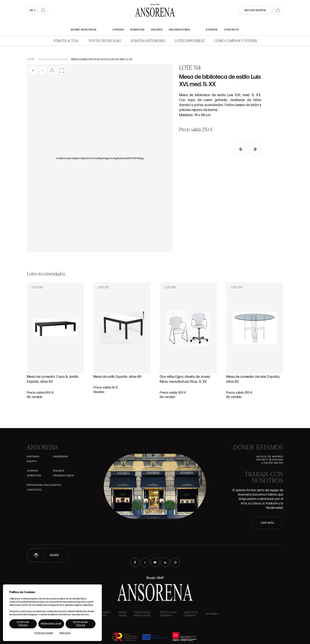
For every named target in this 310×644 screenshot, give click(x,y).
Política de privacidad (142, 614)
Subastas (137, 30)
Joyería (118, 30)
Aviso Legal (123, 614)
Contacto (232, 30)
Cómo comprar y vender (236, 40)
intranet (212, 614)
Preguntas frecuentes (44, 485)
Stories (212, 30)
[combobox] (32, 10)
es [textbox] (31, 10)
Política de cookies (169, 614)
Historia (33, 457)
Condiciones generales (101, 614)
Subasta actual (66, 40)
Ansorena (60, 457)
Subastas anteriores (148, 40)
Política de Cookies (44, 633)
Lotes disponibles (190, 40)
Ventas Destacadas (105, 40)
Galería (157, 30)
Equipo (32, 461)
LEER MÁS (267, 523)
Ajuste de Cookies (191, 614)
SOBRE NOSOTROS (84, 30)
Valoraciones (180, 30)
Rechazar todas (80, 624)
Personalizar (51, 624)
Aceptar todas (23, 624)
